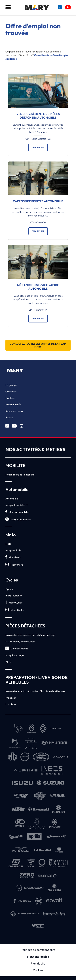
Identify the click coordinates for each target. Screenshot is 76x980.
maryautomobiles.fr (17, 505)
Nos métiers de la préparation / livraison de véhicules (35, 691)
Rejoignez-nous (14, 411)
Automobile (12, 499)
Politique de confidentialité (38, 950)
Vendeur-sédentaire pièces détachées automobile (38, 116)
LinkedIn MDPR (17, 648)
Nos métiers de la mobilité (20, 475)
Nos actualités (13, 404)
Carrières (11, 391)
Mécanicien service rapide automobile (38, 287)
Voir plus (38, 148)
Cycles (9, 589)
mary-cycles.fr (14, 596)
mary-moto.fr (13, 550)
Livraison (11, 704)
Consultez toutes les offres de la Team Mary (38, 345)
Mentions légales (38, 957)
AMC (8, 662)
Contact (10, 398)
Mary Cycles (14, 602)
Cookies (38, 970)
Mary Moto (13, 557)
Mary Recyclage (15, 655)
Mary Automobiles (17, 512)
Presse (9, 417)
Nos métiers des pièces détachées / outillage (30, 635)
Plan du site (38, 963)
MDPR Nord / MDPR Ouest (20, 641)
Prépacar (11, 698)
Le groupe (11, 385)
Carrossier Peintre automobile (38, 201)
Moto (8, 544)
